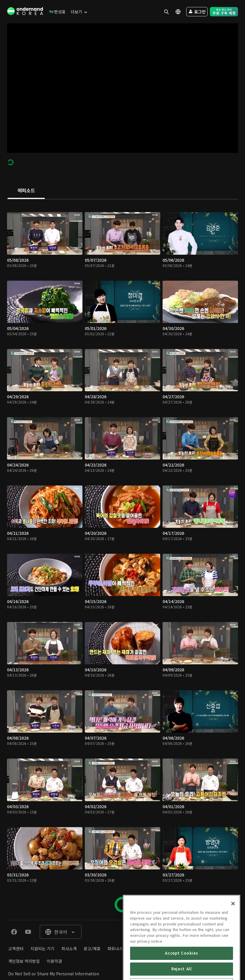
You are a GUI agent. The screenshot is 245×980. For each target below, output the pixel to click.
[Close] (233, 936)
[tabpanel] (123, 559)
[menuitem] (56, 12)
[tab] (26, 191)
